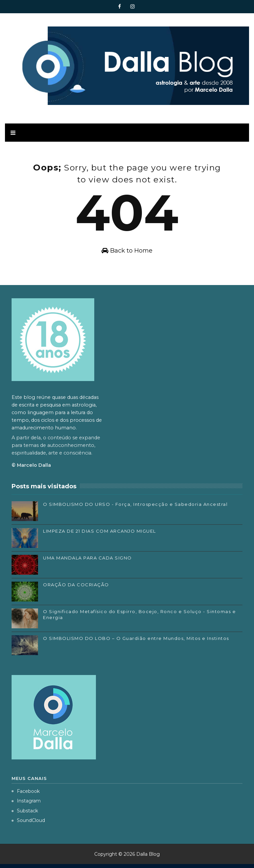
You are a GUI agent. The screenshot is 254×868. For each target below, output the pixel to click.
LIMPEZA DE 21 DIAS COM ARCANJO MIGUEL (100, 535)
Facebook (26, 795)
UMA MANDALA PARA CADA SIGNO (87, 561)
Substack (25, 814)
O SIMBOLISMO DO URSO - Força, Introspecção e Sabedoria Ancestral (135, 508)
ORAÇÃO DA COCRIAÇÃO (76, 588)
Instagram (26, 805)
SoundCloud (28, 824)
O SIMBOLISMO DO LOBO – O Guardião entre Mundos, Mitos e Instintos (136, 642)
